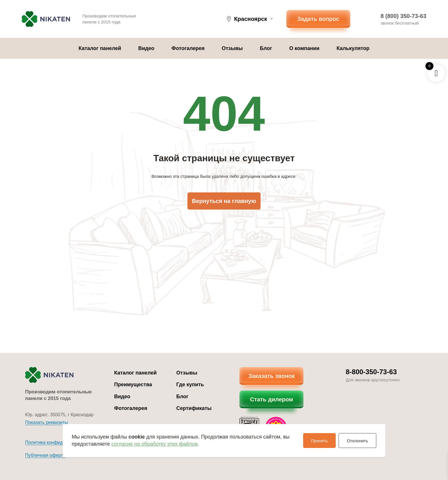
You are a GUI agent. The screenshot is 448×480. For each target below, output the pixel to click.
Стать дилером (272, 399)
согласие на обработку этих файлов (155, 444)
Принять (320, 441)
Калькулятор (353, 48)
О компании (304, 48)
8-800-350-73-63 (371, 372)
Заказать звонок (271, 376)
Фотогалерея (188, 48)
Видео (146, 48)
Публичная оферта (45, 455)
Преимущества (133, 385)
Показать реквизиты (47, 422)
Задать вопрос (318, 19)
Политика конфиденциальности (59, 442)
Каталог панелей (100, 48)
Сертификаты (194, 408)
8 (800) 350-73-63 (403, 16)
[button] (250, 19)
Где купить (190, 385)
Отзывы (232, 48)
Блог (266, 48)
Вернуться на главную (224, 201)
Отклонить (357, 441)
